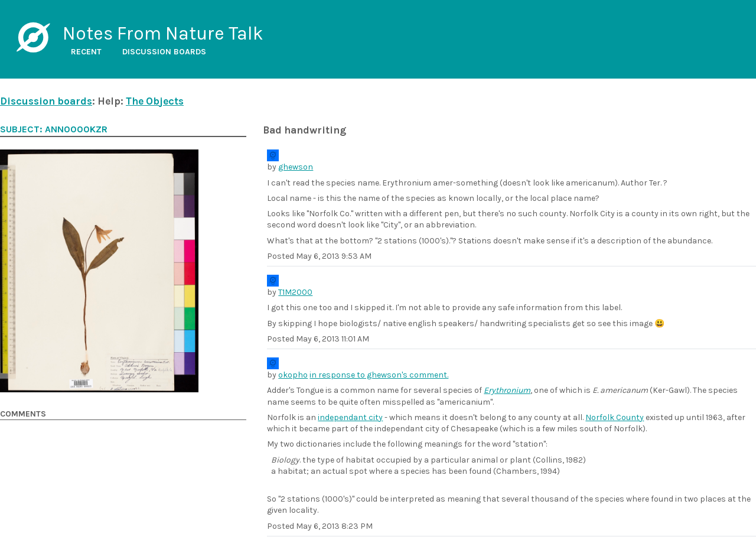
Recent (86, 52)
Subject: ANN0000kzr (54, 129)
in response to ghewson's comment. (379, 375)
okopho (293, 375)
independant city (350, 417)
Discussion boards (164, 52)
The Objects (155, 101)
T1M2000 (295, 292)
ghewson (296, 167)
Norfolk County (615, 417)
